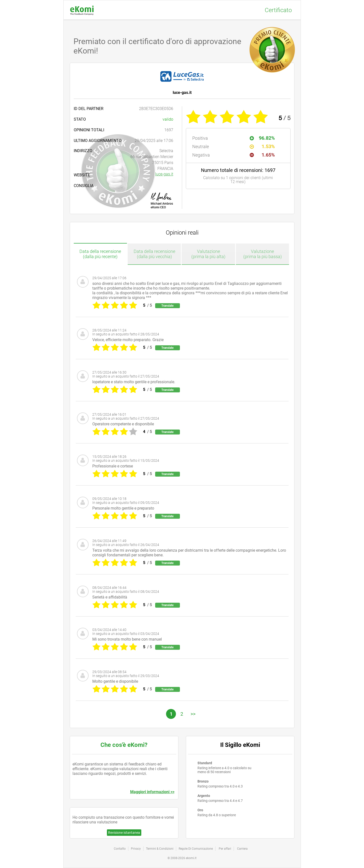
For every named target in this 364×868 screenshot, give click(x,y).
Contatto (120, 849)
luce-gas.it (164, 174)
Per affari (225, 849)
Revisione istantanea (124, 833)
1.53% (262, 146)
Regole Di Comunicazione (196, 849)
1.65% (262, 155)
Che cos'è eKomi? (124, 745)
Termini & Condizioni (160, 849)
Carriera (242, 849)
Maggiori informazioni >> (152, 792)
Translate (167, 306)
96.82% (262, 138)
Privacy (136, 849)
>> (193, 714)
